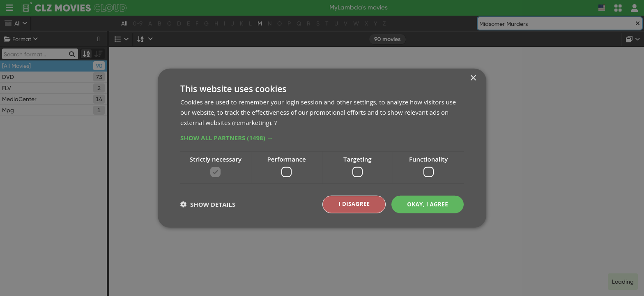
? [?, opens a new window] (276, 122)
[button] (322, 137)
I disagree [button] (352, 204)
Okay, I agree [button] (427, 204)
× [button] (473, 78)
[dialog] (322, 148)
